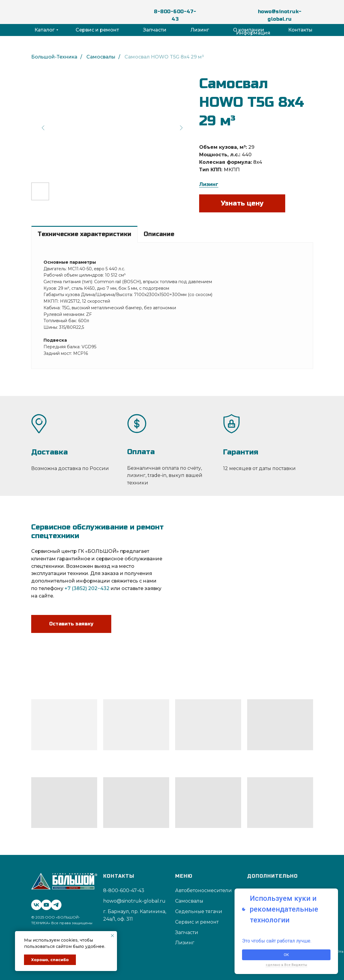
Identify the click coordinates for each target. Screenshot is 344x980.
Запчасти (155, 30)
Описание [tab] (159, 234)
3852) (80, 588)
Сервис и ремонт (97, 30)
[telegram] (55, 903)
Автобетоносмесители (203, 890)
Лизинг (200, 30)
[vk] (35, 903)
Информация (253, 33)
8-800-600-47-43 (175, 15)
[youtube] (45, 903)
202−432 (99, 588)
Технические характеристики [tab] (84, 234)
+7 (67, 588)
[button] (71, 619)
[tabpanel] (172, 306)
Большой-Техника (54, 57)
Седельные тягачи (199, 911)
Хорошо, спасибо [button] (50, 960)
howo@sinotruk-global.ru (280, 15)
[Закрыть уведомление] (112, 936)
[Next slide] (181, 128)
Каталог (45, 30)
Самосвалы (101, 57)
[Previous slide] (43, 128)
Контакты (300, 30)
